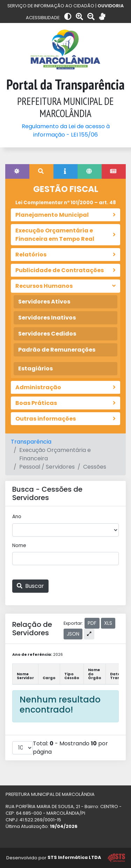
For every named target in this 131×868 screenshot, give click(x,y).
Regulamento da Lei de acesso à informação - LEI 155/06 (66, 130)
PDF (92, 623)
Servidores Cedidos (47, 334)
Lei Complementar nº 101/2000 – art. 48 (66, 203)
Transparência (31, 442)
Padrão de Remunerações (57, 350)
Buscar (30, 586)
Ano (17, 517)
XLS (108, 623)
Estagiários (35, 368)
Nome (19, 546)
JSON (73, 634)
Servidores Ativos (44, 302)
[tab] (17, 171)
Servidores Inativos (47, 318)
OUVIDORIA (111, 6)
